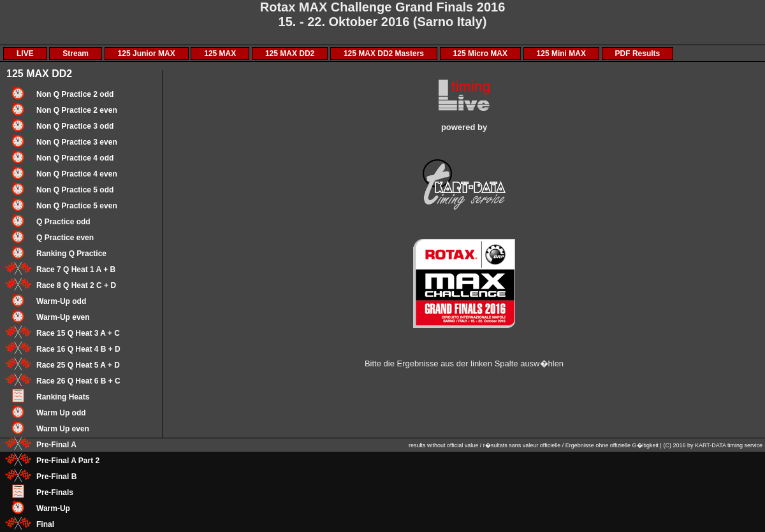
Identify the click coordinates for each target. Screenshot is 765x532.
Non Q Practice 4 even (77, 174)
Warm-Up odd (61, 301)
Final (45, 524)
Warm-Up (53, 508)
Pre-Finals (55, 492)
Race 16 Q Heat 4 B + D (78, 349)
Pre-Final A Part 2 (68, 461)
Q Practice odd (63, 222)
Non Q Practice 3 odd (75, 126)
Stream (76, 54)
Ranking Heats (63, 397)
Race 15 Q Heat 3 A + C (78, 333)
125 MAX (220, 54)
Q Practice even (65, 238)
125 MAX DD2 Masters (384, 54)
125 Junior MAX (147, 54)
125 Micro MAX (480, 54)
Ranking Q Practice (71, 254)
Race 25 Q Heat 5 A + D (78, 365)
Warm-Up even (63, 317)
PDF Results (638, 54)
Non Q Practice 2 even (77, 110)
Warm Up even (63, 429)
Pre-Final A (56, 445)
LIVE (25, 54)
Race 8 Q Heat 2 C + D (76, 285)
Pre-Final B (56, 477)
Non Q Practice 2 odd (75, 94)
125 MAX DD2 (290, 54)
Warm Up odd (61, 413)
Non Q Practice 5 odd (75, 190)
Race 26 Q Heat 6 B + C (78, 381)
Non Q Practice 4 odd (75, 158)
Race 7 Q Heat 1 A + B (76, 270)
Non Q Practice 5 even (77, 206)
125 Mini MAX (561, 54)
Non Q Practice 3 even (77, 142)
